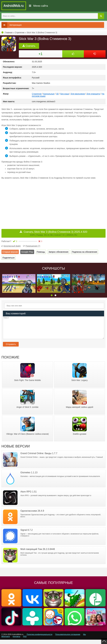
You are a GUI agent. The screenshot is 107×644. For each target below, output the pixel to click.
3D (57, 94)
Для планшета (93, 94)
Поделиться (8, 258)
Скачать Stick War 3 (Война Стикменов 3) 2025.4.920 (55, 233)
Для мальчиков (78, 94)
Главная (9, 33)
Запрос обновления (58, 252)
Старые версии (10, 252)
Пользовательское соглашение (68, 639)
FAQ (25, 641)
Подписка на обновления (84, 252)
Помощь (41, 252)
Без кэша (65, 94)
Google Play (27, 252)
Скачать (29, 46)
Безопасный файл (11, 246)
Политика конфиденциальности (39, 639)
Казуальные (49, 94)
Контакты (17, 641)
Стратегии (20, 33)
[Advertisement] (28, 202)
